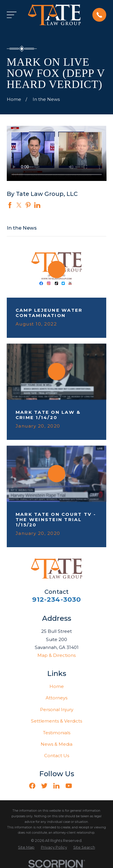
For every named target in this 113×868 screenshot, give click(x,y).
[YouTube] (69, 786)
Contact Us (57, 756)
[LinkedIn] (56, 786)
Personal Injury (57, 710)
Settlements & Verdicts (56, 721)
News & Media (56, 744)
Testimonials (57, 733)
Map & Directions (56, 655)
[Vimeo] (81, 786)
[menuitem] (26, 848)
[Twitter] (44, 786)
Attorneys (56, 698)
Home (57, 686)
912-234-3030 (57, 599)
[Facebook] (32, 786)
